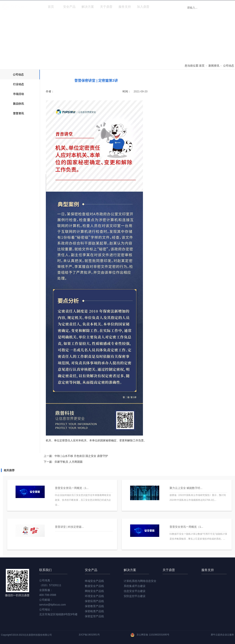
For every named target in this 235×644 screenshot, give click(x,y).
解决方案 (88, 7)
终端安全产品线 (94, 581)
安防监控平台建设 (135, 596)
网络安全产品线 (94, 591)
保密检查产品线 (94, 611)
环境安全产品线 (94, 596)
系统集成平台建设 (135, 586)
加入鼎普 (143, 7)
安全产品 (69, 7)
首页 (51, 7)
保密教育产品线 (94, 606)
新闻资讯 (162, 7)
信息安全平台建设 (135, 591)
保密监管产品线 (94, 616)
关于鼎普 (106, 7)
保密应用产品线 (94, 601)
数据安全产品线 (94, 586)
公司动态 (229, 66)
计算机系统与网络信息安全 (140, 581)
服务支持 (125, 7)
